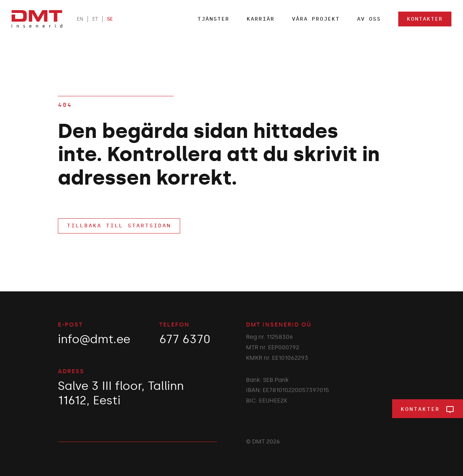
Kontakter (425, 19)
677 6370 (185, 339)
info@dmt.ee (94, 339)
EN (80, 19)
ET (95, 19)
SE (110, 19)
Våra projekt (316, 19)
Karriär (261, 19)
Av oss (369, 19)
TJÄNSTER (213, 19)
